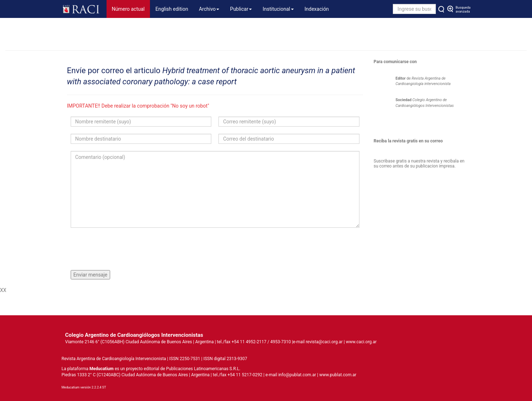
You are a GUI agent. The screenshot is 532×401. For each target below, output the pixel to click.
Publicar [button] (241, 9)
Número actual (131, 8)
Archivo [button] (209, 9)
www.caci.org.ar (361, 342)
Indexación (317, 9)
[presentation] (125, 249)
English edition (172, 9)
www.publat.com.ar (337, 375)
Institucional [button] (278, 9)
